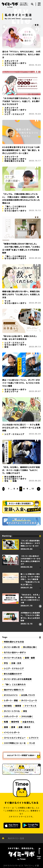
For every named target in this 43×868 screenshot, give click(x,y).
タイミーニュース (29, 700)
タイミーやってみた (13, 658)
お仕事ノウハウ (28, 695)
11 (33, 489)
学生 (6, 663)
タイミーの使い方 (12, 647)
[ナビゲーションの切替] (39, 4)
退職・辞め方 (25, 727)
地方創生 (8, 706)
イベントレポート (12, 732)
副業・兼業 (30, 658)
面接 (6, 727)
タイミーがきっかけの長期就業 (18, 679)
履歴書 (18, 706)
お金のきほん (28, 722)
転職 (6, 722)
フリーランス (30, 706)
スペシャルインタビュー (15, 738)
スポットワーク (11, 716)
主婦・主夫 (16, 663)
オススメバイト (11, 695)
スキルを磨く (27, 716)
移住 (25, 711)
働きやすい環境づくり (14, 690)
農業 (13, 727)
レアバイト (34, 738)
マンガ (32, 743)
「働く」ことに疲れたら (15, 684)
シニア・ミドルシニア (14, 668)
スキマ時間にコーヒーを (15, 743)
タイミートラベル (12, 711)
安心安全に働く (30, 647)
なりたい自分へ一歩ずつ (15, 652)
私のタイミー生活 (16, 838)
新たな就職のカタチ (13, 674)
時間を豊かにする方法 (14, 642)
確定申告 (15, 722)
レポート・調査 (11, 700)
